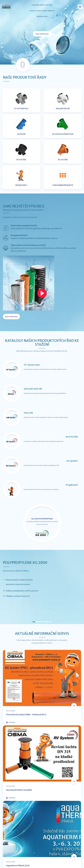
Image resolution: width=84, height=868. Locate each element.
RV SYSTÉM (72, 437)
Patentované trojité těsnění (19, 580)
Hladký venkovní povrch (18, 596)
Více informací (42, 34)
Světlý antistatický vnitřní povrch (22, 591)
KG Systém (72, 461)
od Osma (12, 722)
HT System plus (32, 365)
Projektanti (72, 485)
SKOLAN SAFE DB (33, 389)
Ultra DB (28, 413)
